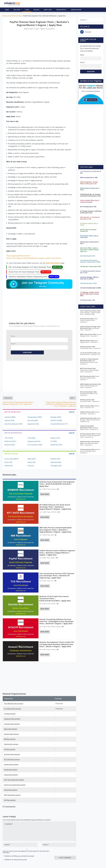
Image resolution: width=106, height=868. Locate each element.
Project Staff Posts (90, 413)
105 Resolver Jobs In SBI (87, 300)
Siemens (53, 489)
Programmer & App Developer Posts (89, 371)
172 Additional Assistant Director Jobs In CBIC (90, 272)
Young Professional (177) (59, 424)
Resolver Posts (90, 407)
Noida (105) (31, 462)
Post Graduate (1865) (35, 445)
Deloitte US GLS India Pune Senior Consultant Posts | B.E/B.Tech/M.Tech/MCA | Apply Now (55, 599)
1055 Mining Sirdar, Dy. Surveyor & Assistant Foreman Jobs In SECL (91, 195)
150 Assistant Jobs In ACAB (88, 283)
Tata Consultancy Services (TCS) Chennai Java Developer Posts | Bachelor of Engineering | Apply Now (57, 576)
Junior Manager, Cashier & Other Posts (90, 313)
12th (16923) (9, 438)
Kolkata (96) (8, 466)
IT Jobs (27, 10)
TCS (52, 581)
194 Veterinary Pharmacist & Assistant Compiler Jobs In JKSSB (90, 261)
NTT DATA (54, 512)
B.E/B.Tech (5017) (10, 441)
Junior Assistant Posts (90, 354)
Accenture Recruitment (12, 754)
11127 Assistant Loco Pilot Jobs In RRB (91, 172)
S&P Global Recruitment (12, 795)
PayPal (42, 29)
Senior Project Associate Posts (89, 320)
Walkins (36, 10)
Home (5, 16)
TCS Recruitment (10, 714)
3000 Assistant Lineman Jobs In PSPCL (90, 189)
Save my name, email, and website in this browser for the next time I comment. (26, 852)
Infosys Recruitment (11, 775)
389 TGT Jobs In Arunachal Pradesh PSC (88, 230)
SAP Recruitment (10, 800)
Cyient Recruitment (11, 790)
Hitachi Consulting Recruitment (15, 785)
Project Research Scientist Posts (90, 378)
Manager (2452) (56, 417)
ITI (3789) (54, 441)
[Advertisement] (39, 45)
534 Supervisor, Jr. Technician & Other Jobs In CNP (90, 218)
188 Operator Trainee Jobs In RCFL (91, 266)
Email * (13, 344)
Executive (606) (33, 420)
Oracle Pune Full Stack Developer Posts (30, 272)
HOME (7, 10)
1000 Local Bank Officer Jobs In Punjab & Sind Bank (90, 201)
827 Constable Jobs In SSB (88, 207)
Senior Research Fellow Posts (89, 444)
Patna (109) (8, 462)
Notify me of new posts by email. (16, 860)
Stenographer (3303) (35, 417)
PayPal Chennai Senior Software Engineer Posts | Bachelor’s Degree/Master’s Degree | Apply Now (57, 553)
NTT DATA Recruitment (12, 759)
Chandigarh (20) (56, 466)
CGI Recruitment (10, 749)
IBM (52, 535)
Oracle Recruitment (11, 770)
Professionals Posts (91, 348)
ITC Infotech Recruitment (13, 709)
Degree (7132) (55, 438)
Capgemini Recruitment (12, 719)
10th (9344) (31, 438)
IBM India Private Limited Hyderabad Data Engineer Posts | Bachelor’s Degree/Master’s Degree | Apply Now (55, 530)
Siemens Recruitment (11, 734)
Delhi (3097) (32, 459)
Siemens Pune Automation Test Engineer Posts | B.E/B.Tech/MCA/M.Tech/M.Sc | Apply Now (57, 484)
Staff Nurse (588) (56, 420)
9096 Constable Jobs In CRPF (89, 177)
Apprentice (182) (33, 424)
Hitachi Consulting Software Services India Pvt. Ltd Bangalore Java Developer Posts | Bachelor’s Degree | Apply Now (57, 621)
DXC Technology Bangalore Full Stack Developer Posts (36, 267)
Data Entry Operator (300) (13, 424)
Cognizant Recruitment (12, 724)
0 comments (50, 29)
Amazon (53, 650)
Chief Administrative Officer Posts (89, 362)
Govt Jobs (18, 10)
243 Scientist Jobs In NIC (88, 256)
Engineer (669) (9, 420)
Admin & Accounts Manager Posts (90, 451)
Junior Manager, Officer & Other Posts (90, 420)
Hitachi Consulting (56, 627)
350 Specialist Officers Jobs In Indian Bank (89, 237)
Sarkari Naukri (76, 10)
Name (13, 336)
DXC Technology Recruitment (14, 780)
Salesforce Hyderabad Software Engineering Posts (34, 277)
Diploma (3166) (10, 445)
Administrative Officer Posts (89, 394)
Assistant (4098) (10, 417)
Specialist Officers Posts (89, 429)
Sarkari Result (61, 10)
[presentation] (68, 852)
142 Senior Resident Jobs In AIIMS (91, 288)
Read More (45, 494)
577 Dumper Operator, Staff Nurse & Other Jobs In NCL (91, 212)
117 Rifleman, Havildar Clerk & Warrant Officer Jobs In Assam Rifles (90, 294)
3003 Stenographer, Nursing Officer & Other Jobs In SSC (89, 183)
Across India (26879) (11, 459)
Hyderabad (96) (56, 462)
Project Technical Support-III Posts (89, 387)
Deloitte (53, 604)
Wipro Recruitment (11, 729)
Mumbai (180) (55, 459)
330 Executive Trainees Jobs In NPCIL (90, 243)
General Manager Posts (91, 335)
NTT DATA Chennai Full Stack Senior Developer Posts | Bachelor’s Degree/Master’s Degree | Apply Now (55, 507)
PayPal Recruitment (15, 16)
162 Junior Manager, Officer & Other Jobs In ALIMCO (89, 278)
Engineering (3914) (34, 441)
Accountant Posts (90, 401)
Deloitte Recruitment (11, 744)
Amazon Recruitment (11, 764)
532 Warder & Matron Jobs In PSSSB (89, 224)
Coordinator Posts (90, 329)
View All (72, 412)
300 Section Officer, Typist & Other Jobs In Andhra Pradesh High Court (89, 250)
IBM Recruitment (10, 739)
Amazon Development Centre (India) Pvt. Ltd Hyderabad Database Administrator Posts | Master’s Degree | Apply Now (57, 644)
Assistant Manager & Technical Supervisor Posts (91, 435)
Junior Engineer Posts (90, 341)
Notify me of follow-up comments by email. (20, 856)
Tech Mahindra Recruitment (14, 704)
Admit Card (48, 10)
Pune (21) (31, 466)
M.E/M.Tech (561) (56, 445)
